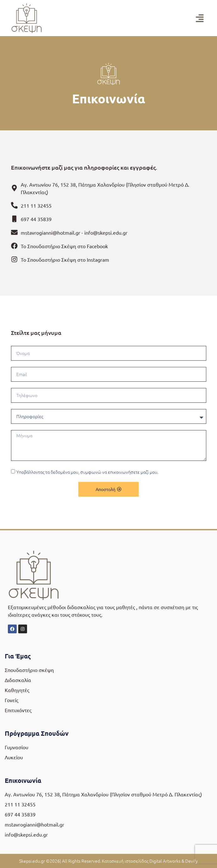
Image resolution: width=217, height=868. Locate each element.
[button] (200, 18)
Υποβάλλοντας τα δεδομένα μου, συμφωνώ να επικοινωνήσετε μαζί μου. (87, 472)
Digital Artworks (165, 861)
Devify (192, 861)
